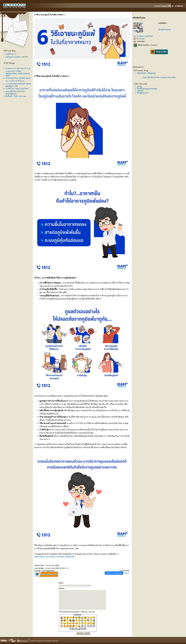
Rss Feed (139, 39)
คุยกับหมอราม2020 (13, 57)
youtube (140, 91)
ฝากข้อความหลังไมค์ (143, 36)
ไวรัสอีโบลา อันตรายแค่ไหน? (17, 89)
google (140, 87)
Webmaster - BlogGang (146, 73)
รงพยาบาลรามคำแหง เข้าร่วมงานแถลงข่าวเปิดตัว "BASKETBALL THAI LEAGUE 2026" (18, 72)
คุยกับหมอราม (11, 54)
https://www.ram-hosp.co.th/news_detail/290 (54, 557)
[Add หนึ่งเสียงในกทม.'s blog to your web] (159, 77)
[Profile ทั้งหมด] (164, 30)
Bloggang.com (143, 93)
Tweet (126, 573)
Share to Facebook (114, 573)
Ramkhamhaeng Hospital (147, 89)
